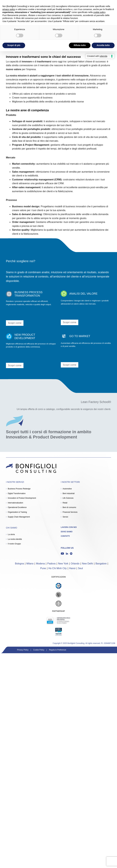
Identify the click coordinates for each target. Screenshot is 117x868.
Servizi (65, 517)
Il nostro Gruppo (14, 544)
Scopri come (15, 323)
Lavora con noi (69, 527)
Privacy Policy (23, 650)
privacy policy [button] (9, 9)
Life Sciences (68, 498)
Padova (51, 564)
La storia (11, 534)
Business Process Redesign (19, 489)
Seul (80, 568)
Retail (65, 503)
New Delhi (88, 564)
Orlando (75, 564)
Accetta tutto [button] (103, 45)
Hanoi (72, 568)
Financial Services (70, 512)
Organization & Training (17, 512)
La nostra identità (15, 539)
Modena (40, 564)
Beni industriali (69, 493)
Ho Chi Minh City (58, 568)
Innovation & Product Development (22, 498)
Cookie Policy (39, 650)
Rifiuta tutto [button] (80, 45)
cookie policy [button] (99, 12)
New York (63, 564)
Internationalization (15, 503)
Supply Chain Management (19, 517)
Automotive (67, 489)
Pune (43, 568)
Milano (30, 564)
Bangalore (101, 564)
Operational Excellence (17, 507)
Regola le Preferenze (58, 650)
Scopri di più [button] (14, 45)
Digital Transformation (17, 493)
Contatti (65, 536)
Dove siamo (67, 532)
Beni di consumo (69, 507)
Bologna (19, 564)
